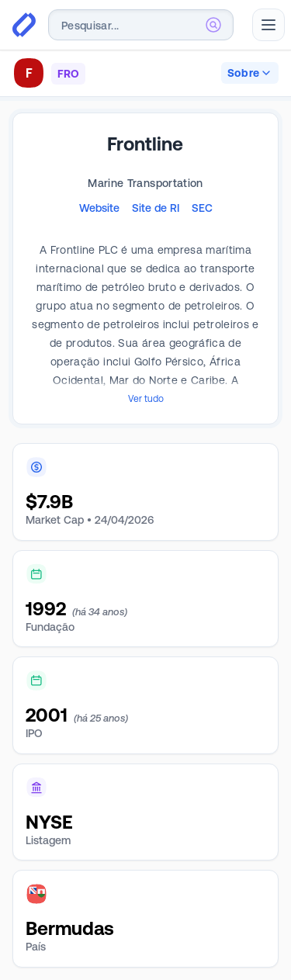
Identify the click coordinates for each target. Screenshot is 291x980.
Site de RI (156, 208)
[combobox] (141, 25)
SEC (202, 208)
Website (99, 208)
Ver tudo (146, 399)
